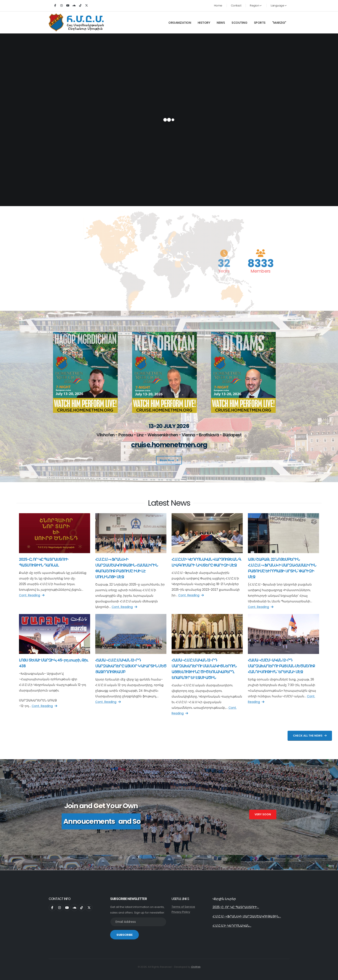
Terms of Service (183, 907)
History (204, 23)
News (221, 23)
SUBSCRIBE (124, 935)
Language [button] (279, 6)
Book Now (169, 460)
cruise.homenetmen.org (169, 445)
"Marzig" (279, 23)
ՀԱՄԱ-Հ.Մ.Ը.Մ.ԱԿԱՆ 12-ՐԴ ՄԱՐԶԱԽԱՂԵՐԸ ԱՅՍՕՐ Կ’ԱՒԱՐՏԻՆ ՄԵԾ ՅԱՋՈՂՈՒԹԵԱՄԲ (131, 666)
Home (218, 6)
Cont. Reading (32, 595)
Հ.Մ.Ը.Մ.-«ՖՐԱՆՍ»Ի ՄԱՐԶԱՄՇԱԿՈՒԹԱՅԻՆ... (247, 916)
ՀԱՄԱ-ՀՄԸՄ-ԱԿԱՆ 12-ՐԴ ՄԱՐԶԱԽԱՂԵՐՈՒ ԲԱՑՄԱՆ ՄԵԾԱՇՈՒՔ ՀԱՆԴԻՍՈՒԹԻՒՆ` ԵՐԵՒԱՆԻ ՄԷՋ (281, 666)
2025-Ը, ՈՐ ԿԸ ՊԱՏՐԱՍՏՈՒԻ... (236, 907)
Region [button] (256, 6)
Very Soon (263, 814)
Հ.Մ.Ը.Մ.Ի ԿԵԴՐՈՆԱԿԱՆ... (232, 926)
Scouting (239, 23)
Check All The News (310, 736)
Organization (180, 23)
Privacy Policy (181, 912)
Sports (260, 23)
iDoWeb (196, 967)
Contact (236, 6)
